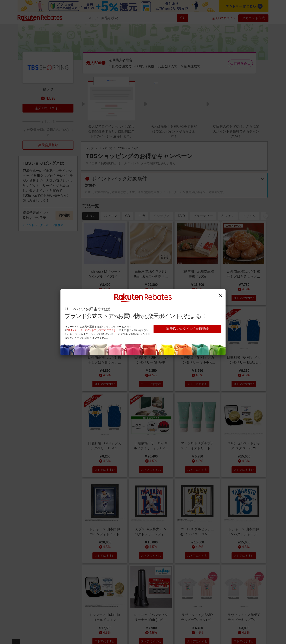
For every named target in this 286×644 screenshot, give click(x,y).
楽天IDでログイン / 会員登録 (187, 329)
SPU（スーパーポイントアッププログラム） (92, 330)
